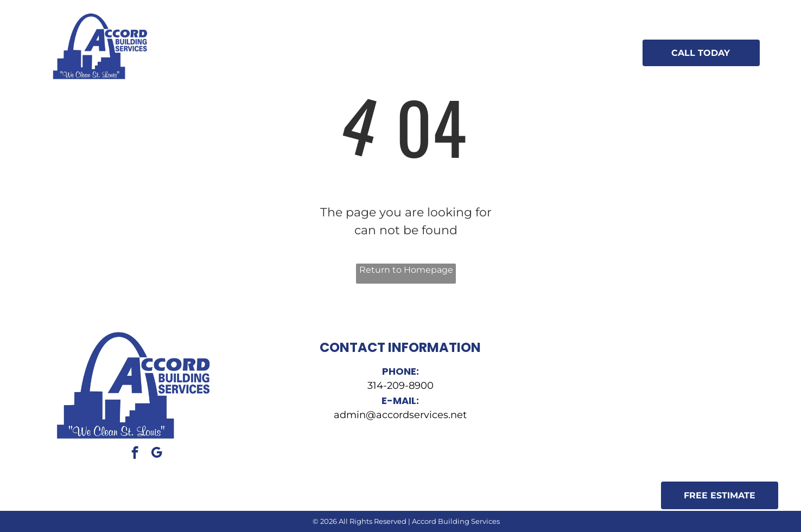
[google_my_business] (157, 454)
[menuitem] (240, 43)
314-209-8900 (400, 386)
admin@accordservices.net (400, 415)
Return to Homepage (406, 270)
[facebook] (135, 454)
